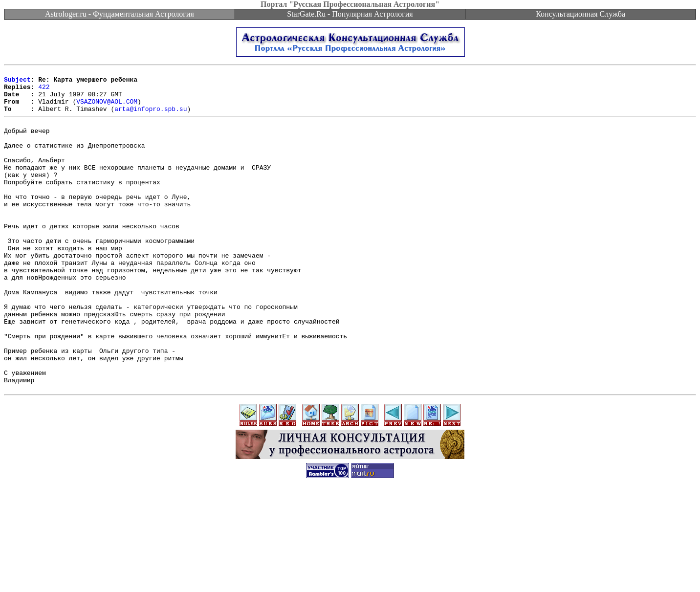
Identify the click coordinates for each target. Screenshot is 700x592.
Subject (17, 82)
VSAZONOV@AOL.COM (107, 109)
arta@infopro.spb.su (151, 117)
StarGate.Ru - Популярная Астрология (350, 14)
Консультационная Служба (580, 14)
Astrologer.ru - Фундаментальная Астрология (120, 14)
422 (44, 91)
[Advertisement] (350, 570)
